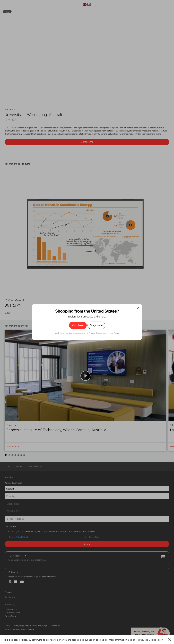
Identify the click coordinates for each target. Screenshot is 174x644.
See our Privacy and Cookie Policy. (146, 640)
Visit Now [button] (78, 325)
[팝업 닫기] (138, 308)
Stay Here (96, 325)
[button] (170, 640)
